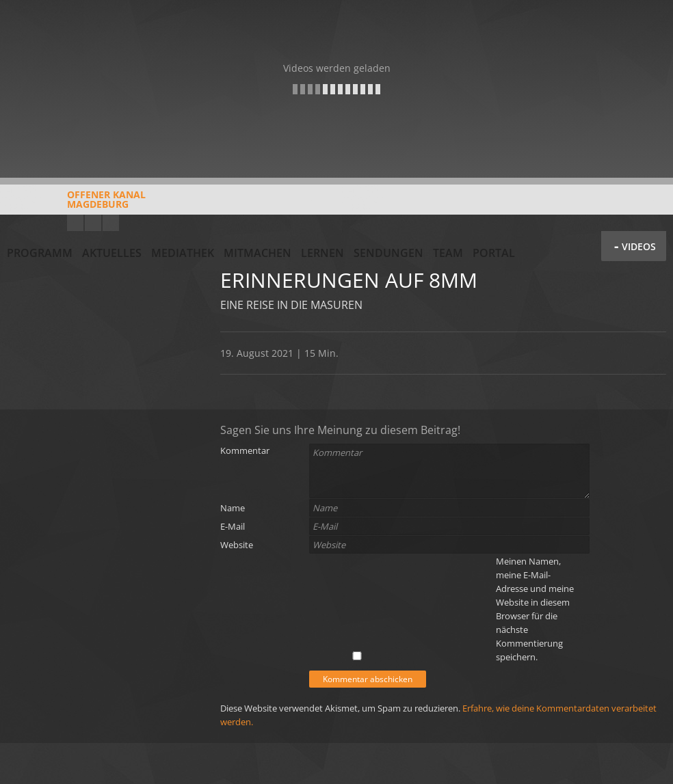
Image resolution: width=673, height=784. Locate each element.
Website (237, 545)
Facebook (93, 223)
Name (233, 508)
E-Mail (233, 526)
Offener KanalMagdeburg (76, 204)
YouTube (75, 223)
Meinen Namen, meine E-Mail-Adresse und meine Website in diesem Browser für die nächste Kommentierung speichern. (535, 609)
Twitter (111, 223)
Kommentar (245, 450)
